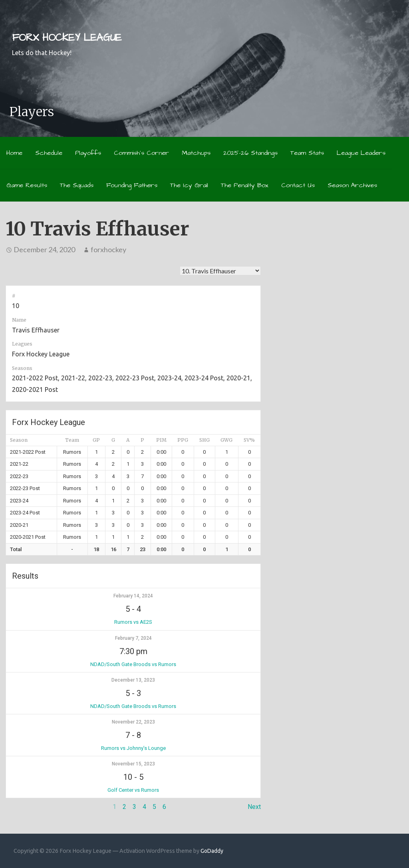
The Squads (77, 185)
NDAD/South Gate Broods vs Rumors (133, 664)
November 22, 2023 (133, 722)
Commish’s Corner (141, 153)
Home (14, 153)
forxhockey (108, 249)
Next (254, 807)
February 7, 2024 (133, 638)
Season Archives (352, 185)
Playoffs (88, 153)
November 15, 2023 (133, 764)
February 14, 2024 (133, 596)
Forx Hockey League (67, 38)
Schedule (49, 153)
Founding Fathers (132, 185)
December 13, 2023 (133, 680)
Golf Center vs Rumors (133, 790)
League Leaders (361, 153)
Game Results (27, 185)
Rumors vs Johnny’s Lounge (133, 748)
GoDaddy (212, 851)
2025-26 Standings (250, 153)
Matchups (196, 153)
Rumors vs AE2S (133, 622)
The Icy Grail (189, 185)
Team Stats (307, 153)
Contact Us (298, 185)
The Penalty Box (245, 185)
